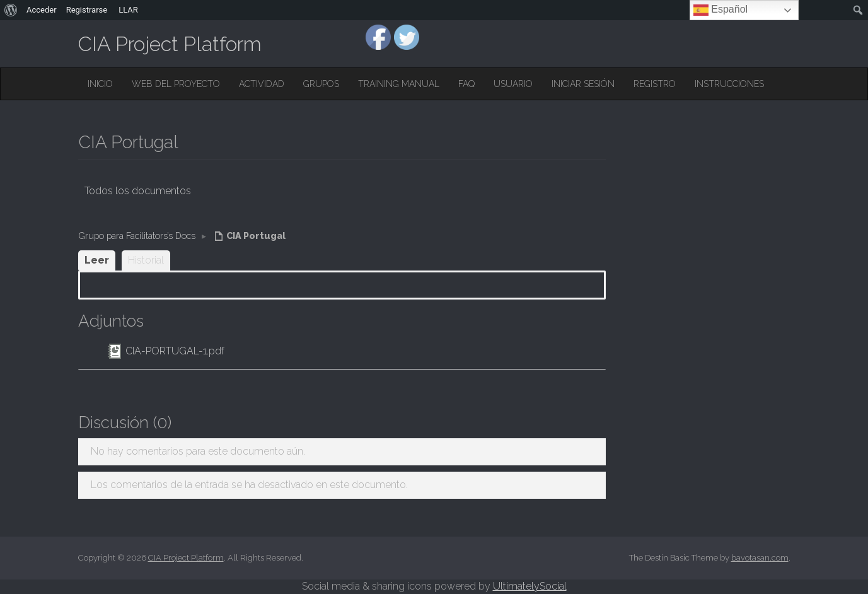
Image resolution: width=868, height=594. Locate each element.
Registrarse (87, 10)
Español (720, 10)
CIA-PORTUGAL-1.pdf (175, 351)
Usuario (513, 84)
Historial (146, 260)
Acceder (42, 10)
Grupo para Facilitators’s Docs (137, 236)
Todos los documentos (138, 191)
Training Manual (399, 84)
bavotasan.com (760, 558)
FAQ (466, 84)
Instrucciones (729, 84)
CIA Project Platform (170, 44)
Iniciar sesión (583, 84)
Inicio (100, 84)
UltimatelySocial (530, 586)
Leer (97, 260)
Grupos (321, 84)
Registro (655, 84)
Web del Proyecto (176, 84)
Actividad (262, 84)
